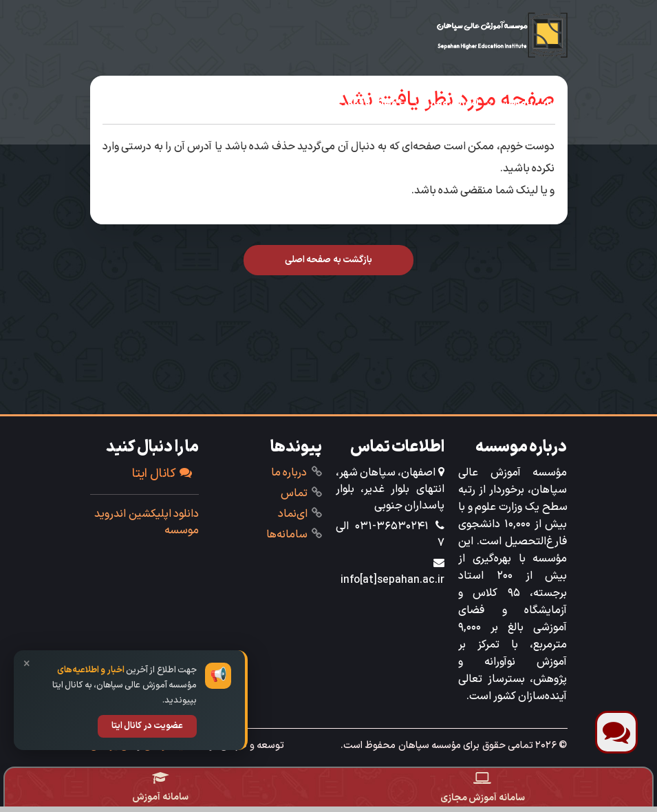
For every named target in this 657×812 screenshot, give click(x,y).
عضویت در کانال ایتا (147, 726)
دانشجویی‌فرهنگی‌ (280, 103)
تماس (294, 493)
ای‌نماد (293, 514)
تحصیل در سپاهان (186, 103)
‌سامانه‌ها (287, 535)
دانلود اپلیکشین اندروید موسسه (147, 522)
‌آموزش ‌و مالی (450, 103)
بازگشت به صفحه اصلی (328, 260)
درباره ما (289, 473)
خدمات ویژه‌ (537, 131)
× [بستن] (27, 665)
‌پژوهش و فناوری (370, 103)
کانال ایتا (162, 474)
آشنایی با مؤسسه (528, 103)
